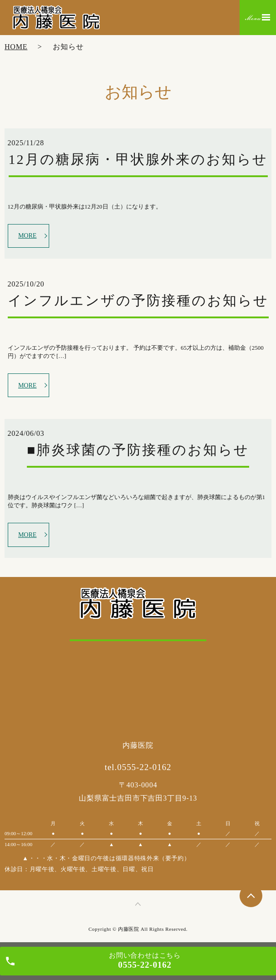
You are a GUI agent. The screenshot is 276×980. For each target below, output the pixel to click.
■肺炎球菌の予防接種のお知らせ (138, 450)
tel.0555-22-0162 (138, 767)
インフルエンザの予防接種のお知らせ (138, 300)
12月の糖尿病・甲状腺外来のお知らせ (138, 159)
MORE (27, 236)
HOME (16, 47)
